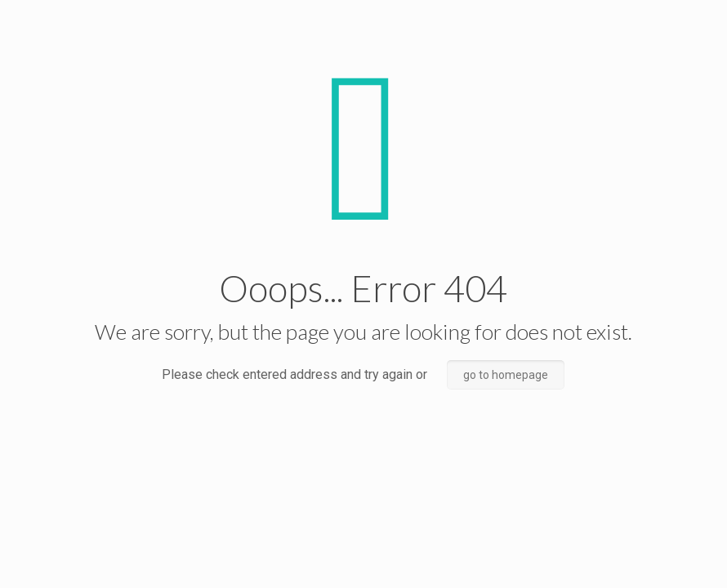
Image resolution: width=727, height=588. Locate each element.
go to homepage (506, 375)
